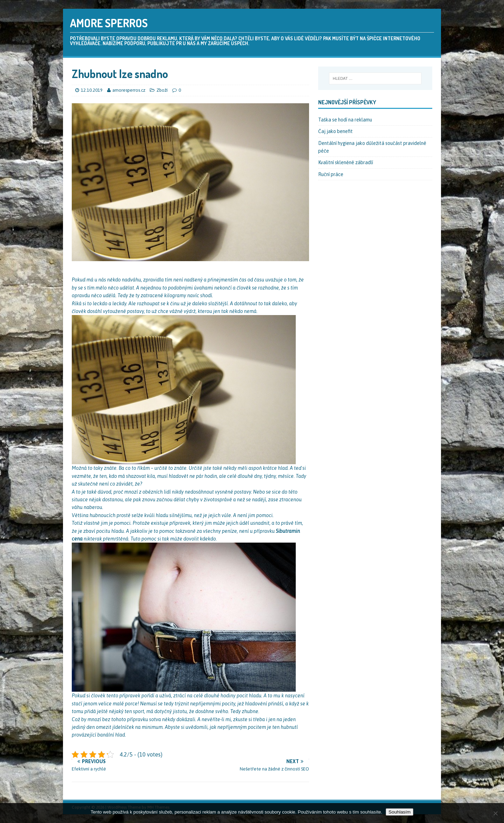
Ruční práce (331, 174)
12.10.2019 (92, 90)
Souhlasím (400, 812)
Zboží (162, 90)
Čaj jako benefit (335, 131)
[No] (495, 813)
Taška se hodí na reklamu (345, 120)
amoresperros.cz (129, 90)
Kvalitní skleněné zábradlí (346, 162)
